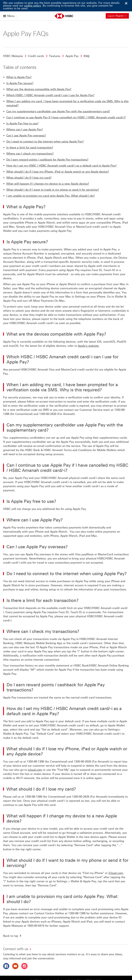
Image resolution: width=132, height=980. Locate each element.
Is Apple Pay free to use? (22, 112)
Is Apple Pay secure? (20, 72)
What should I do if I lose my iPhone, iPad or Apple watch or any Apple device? (58, 160)
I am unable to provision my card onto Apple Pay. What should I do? (51, 184)
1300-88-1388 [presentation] (35, 750)
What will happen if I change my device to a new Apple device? (48, 172)
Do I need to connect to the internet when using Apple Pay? (45, 130)
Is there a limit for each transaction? (30, 136)
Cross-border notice (92, 975)
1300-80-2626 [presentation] (48, 402)
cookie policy (32, 6)
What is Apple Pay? (19, 66)
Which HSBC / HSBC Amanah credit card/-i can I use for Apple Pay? (50, 84)
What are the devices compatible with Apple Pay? (39, 78)
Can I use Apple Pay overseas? (26, 124)
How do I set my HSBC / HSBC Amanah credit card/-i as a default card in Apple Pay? (61, 154)
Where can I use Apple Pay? (25, 118)
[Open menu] (9, 16)
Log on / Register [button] (118, 16)
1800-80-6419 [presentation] (36, 914)
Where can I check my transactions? (30, 142)
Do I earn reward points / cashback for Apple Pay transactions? (47, 148)
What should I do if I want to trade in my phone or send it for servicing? (53, 178)
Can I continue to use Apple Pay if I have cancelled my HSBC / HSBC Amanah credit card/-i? (66, 106)
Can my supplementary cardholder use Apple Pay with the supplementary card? (58, 100)
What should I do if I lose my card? (29, 166)
